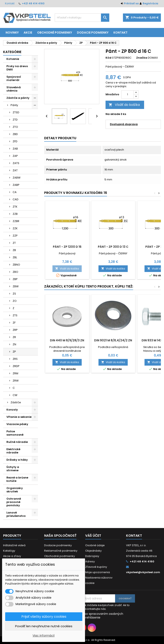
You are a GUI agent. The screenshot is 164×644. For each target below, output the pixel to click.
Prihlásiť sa (131, 3)
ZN (14, 344)
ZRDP (16, 366)
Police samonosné (15, 433)
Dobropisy (92, 556)
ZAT (15, 170)
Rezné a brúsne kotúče (17, 479)
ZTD (15, 120)
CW (15, 395)
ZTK (15, 207)
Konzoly (12, 410)
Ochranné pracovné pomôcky (14, 502)
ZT (14, 243)
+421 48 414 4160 (33, 3)
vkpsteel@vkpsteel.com (143, 572)
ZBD (15, 134)
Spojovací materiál (14, 78)
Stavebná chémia (14, 89)
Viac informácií (44, 636)
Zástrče (16, 402)
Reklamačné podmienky (61, 551)
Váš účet (93, 536)
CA (15, 192)
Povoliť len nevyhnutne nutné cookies (44, 626)
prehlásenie (92, 617)
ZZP (15, 236)
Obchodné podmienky (55, 33)
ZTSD (16, 112)
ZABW (17, 178)
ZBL (15, 257)
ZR (14, 337)
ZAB (15, 149)
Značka (142, 58)
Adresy (90, 561)
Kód (108, 58)
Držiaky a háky (17, 460)
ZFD (15, 141)
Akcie (28, 33)
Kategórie (12, 52)
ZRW (16, 381)
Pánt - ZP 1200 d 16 (67, 247)
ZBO (15, 272)
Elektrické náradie (13, 451)
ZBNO (16, 265)
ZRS (15, 359)
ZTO (15, 127)
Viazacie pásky (17, 424)
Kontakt (10, 3)
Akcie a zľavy (12, 556)
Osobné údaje (95, 545)
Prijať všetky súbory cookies (44, 617)
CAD (16, 199)
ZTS (15, 315)
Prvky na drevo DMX (17, 68)
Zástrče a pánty (18, 98)
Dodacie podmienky (93, 33)
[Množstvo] (128, 94)
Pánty (14, 105)
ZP (14, 352)
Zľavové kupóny (96, 567)
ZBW (16, 286)
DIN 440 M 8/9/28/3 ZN (67, 340)
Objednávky (93, 551)
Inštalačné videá (14, 545)
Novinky (12, 33)
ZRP (15, 330)
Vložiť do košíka (124, 105)
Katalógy (9, 551)
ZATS (16, 163)
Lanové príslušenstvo (16, 514)
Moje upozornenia (98, 572)
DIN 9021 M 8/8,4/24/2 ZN (113, 340)
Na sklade (113, 114)
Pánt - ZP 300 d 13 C (113, 247)
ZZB (15, 214)
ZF (14, 323)
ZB (14, 250)
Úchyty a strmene (13, 469)
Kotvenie (13, 59)
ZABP (16, 185)
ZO (15, 301)
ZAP (15, 156)
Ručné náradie (17, 442)
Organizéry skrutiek (15, 490)
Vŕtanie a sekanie (19, 417)
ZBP (15, 279)
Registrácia (150, 3)
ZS (14, 294)
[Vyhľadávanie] (82, 18)
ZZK (15, 228)
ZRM (15, 373)
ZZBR (16, 221)
